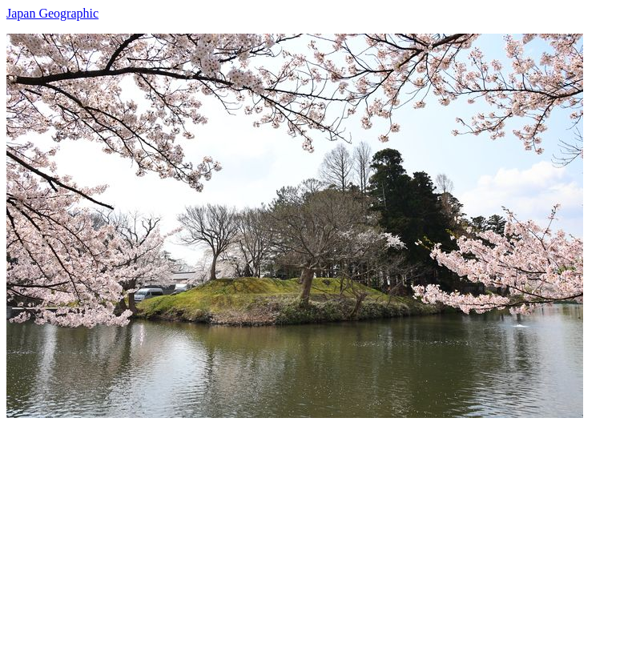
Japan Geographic (52, 13)
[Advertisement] (322, 530)
